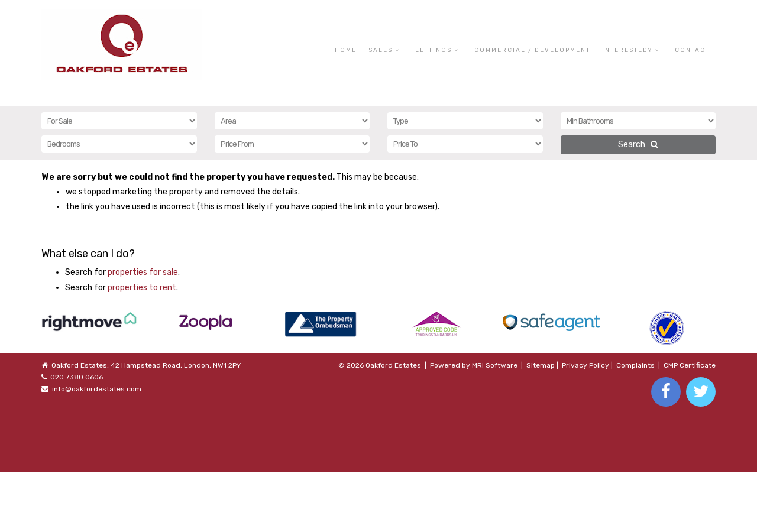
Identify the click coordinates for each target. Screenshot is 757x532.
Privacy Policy (585, 365)
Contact (692, 50)
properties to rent (142, 288)
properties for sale (143, 272)
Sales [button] (381, 50)
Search (638, 145)
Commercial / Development (532, 50)
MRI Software (495, 365)
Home (346, 50)
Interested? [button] (627, 50)
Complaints (635, 365)
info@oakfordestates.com (97, 389)
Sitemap (541, 365)
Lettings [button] (434, 50)
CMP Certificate (690, 365)
